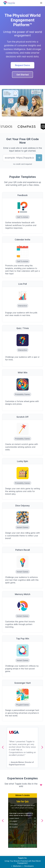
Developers (29, 866)
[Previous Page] (3, 747)
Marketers (17, 866)
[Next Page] (42, 747)
